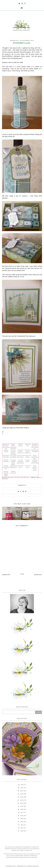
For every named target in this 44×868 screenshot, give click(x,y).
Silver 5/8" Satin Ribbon (6, 461)
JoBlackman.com (21, 866)
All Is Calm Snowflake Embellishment (20, 461)
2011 (22, 831)
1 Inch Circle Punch (28, 466)
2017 (22, 812)
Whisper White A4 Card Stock (35, 457)
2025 (22, 788)
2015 (22, 819)
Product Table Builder (15, 477)
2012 (22, 828)
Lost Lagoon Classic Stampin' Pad (20, 451)
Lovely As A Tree (28, 445)
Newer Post (6, 575)
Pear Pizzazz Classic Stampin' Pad (28, 451)
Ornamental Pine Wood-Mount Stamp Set (35, 446)
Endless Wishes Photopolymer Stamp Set (13, 446)
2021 (21, 800)
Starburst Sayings (20, 445)
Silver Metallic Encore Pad (6, 456)
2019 (22, 806)
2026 (22, 785)
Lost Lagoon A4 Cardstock (13, 456)
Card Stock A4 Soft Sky (28, 456)
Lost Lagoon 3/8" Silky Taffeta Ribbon (13, 462)
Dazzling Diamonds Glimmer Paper (35, 461)
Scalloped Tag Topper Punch (13, 466)
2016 (22, 816)
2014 (22, 822)
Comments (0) (22, 485)
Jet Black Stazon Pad (13, 472)
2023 (22, 794)
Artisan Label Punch (20, 466)
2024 (22, 791)
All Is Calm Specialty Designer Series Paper (13, 452)
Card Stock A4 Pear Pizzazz (20, 456)
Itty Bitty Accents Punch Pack (6, 467)
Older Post (38, 575)
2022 (22, 797)
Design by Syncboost (33, 866)
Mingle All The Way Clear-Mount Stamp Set (6, 446)
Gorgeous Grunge (6, 451)
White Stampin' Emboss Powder (35, 468)
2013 (22, 825)
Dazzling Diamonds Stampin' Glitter (6, 474)
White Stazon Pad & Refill (35, 451)
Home (22, 574)
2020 (21, 803)
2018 (22, 809)
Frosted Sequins (28, 461)
